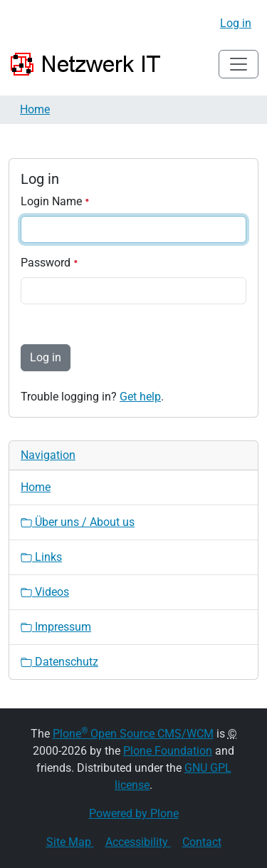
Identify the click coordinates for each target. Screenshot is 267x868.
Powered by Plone (134, 813)
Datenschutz (59, 662)
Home (35, 109)
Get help (140, 397)
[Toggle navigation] (239, 64)
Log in (236, 23)
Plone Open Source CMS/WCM (133, 734)
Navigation (48, 455)
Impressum (56, 627)
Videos (45, 592)
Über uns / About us (78, 522)
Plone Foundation (168, 751)
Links (41, 557)
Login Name (55, 201)
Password (49, 263)
